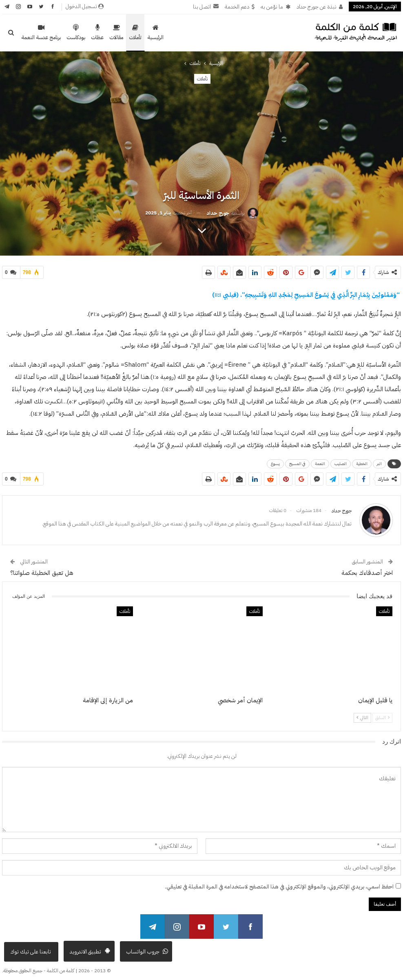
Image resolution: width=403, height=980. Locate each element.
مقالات (116, 33)
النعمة (320, 462)
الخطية (362, 462)
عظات (97, 33)
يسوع (275, 462)
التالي (362, 714)
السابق (382, 714)
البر (379, 462)
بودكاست (76, 33)
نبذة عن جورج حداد (320, 7)
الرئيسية (155, 33)
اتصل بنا (206, 7)
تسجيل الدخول (85, 6)
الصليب (341, 462)
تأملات (135, 33)
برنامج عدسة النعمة (41, 33)
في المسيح (297, 462)
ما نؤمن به (276, 7)
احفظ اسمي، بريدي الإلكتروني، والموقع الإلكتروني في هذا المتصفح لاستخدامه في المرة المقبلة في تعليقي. (279, 883)
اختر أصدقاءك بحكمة (367, 570)
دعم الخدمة (240, 7)
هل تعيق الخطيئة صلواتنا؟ (42, 570)
